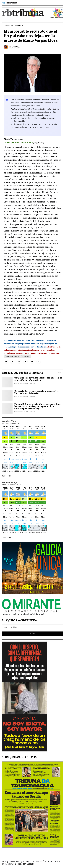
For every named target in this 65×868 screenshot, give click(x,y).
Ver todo (60, 373)
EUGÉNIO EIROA (17, 26)
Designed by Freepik (25, 864)
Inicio (6, 26)
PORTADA (26, 356)
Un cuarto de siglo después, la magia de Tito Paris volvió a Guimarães (36, 392)
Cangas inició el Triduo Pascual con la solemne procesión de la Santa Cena (38, 379)
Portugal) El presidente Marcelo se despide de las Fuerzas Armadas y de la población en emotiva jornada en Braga (37, 406)
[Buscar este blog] (32, 627)
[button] (39, 362)
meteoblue (7, 476)
